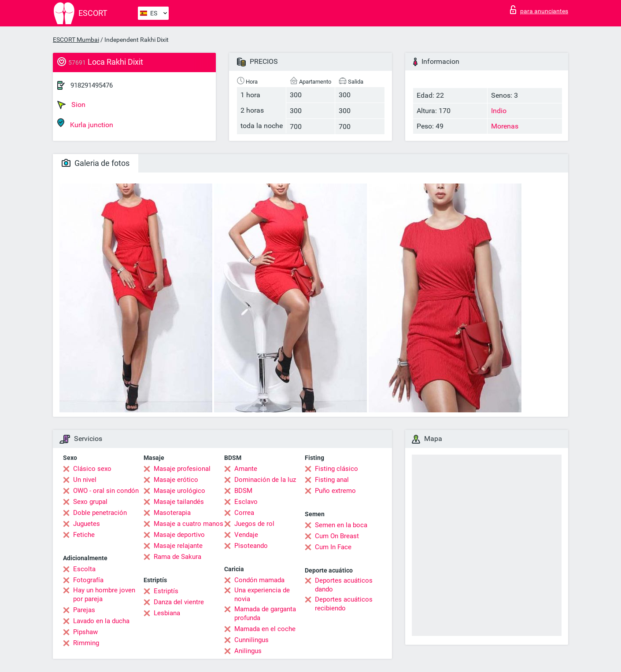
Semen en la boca (341, 525)
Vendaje (246, 535)
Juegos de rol (254, 524)
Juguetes (87, 524)
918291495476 (92, 85)
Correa (244, 513)
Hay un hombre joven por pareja (104, 595)
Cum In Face (333, 547)
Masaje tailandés (179, 502)
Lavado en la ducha (101, 621)
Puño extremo (335, 491)
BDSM (243, 491)
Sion (71, 105)
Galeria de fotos (96, 163)
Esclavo (246, 502)
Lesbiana (167, 613)
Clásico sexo (92, 469)
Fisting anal (332, 480)
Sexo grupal (90, 502)
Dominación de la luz (265, 480)
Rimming (86, 643)
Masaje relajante (178, 546)
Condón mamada (259, 580)
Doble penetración (100, 513)
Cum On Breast (337, 536)
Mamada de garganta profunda (265, 613)
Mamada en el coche (265, 629)
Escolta (84, 569)
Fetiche (84, 535)
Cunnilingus (251, 640)
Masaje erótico (176, 480)
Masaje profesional (182, 469)
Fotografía (88, 580)
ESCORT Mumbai (76, 40)
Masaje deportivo (179, 535)
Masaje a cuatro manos (189, 524)
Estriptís (166, 591)
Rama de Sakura (177, 557)
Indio (499, 111)
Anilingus (248, 651)
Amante (246, 469)
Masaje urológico (179, 491)
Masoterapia (172, 513)
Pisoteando (251, 546)
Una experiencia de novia (262, 595)
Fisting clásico (336, 469)
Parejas (84, 610)
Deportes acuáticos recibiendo (344, 604)
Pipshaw (85, 632)
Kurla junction (85, 123)
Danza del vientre (179, 602)
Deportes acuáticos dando (344, 585)
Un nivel (85, 480)
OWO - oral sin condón (106, 491)
